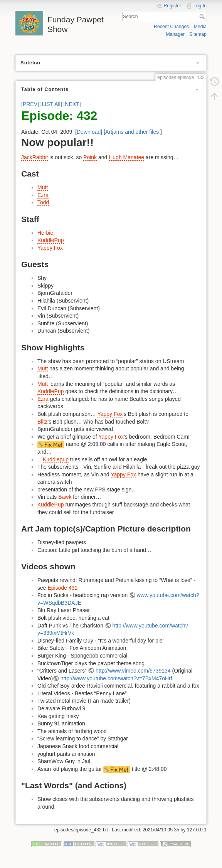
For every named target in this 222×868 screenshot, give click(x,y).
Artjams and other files (132, 132)
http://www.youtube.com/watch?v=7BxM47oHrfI (117, 678)
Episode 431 (62, 588)
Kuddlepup (56, 459)
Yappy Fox (50, 248)
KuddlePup (51, 240)
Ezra (43, 195)
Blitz (42, 422)
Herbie (45, 233)
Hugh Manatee (126, 157)
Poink (90, 157)
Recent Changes (171, 27)
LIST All (51, 104)
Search (203, 17)
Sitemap (198, 34)
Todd (43, 202)
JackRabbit (34, 157)
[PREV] (30, 104)
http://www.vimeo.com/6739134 (133, 671)
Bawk (65, 497)
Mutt (43, 187)
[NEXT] (72, 104)
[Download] (89, 132)
